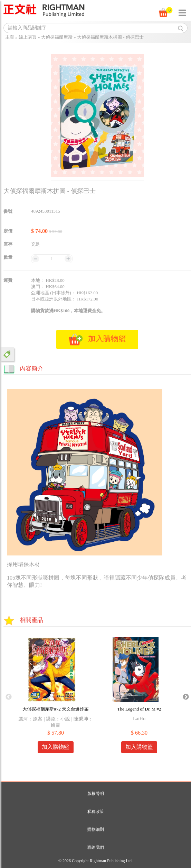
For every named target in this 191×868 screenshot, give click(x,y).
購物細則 (96, 829)
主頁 (10, 37)
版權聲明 (96, 794)
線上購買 (28, 37)
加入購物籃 (56, 747)
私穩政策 (96, 811)
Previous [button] (9, 697)
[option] (56, 697)
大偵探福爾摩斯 (57, 37)
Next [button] (186, 697)
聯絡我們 (96, 847)
